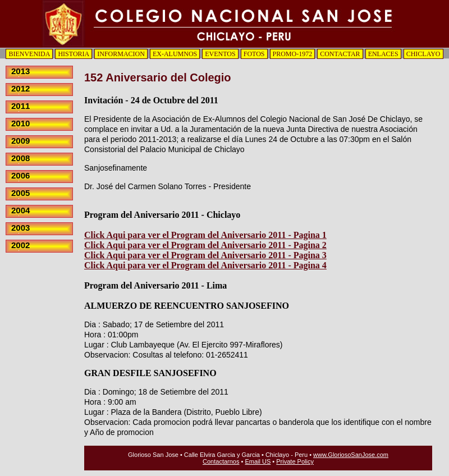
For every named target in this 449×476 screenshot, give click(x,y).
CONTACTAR (340, 54)
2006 (20, 175)
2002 (20, 245)
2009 (20, 141)
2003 (20, 228)
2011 (20, 106)
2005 (20, 193)
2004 (20, 210)
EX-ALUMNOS (175, 54)
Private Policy (295, 461)
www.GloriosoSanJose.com (351, 455)
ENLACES (383, 54)
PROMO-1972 (293, 54)
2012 (20, 88)
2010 (20, 123)
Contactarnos (221, 461)
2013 (20, 71)
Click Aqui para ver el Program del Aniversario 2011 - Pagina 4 (205, 265)
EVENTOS (220, 54)
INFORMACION (121, 54)
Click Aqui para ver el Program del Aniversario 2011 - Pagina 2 (205, 245)
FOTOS (254, 54)
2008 (20, 158)
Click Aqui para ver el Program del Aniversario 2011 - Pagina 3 (205, 255)
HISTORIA (74, 54)
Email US (258, 461)
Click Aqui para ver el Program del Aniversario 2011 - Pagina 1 (205, 235)
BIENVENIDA (29, 54)
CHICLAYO (423, 54)
